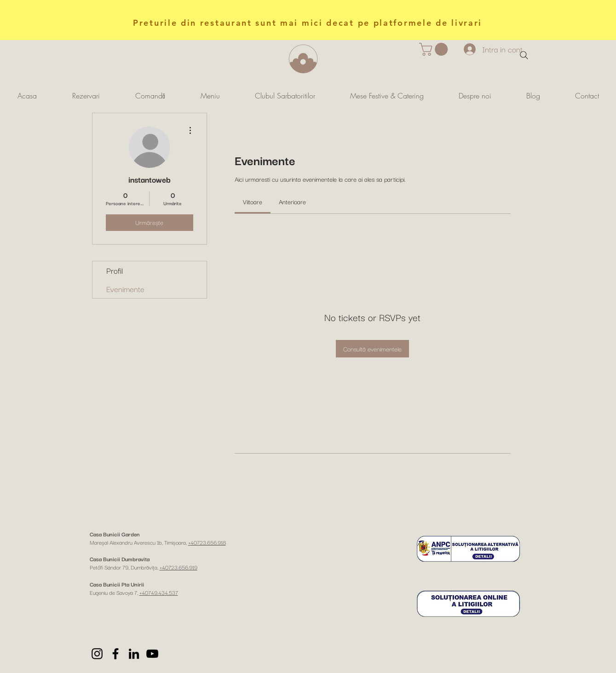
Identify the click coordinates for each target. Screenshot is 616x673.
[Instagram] (97, 654)
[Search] (524, 55)
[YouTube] (152, 654)
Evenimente (125, 289)
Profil (115, 270)
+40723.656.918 (207, 542)
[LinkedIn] (134, 654)
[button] (435, 49)
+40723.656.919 (178, 567)
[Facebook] (115, 654)
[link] (253, 201)
